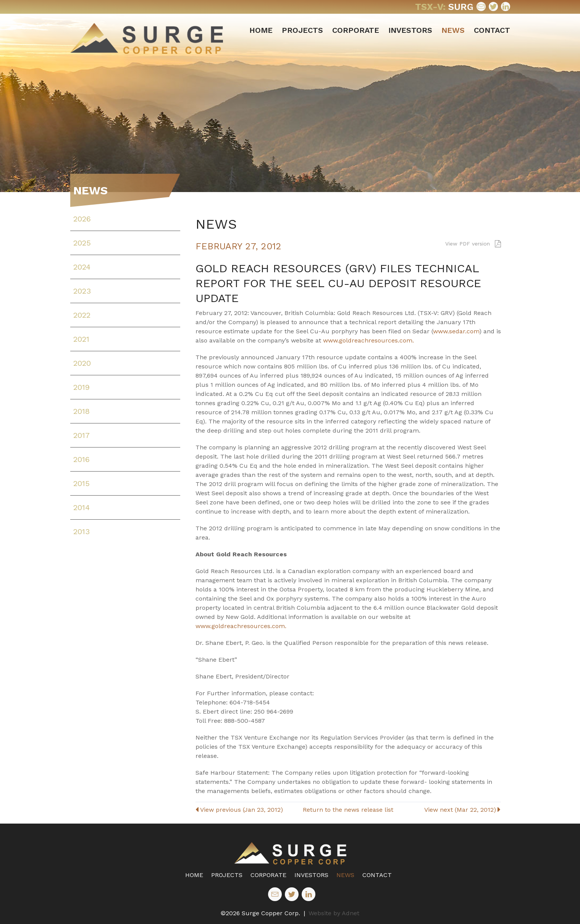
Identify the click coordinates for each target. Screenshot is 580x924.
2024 (82, 267)
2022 (82, 315)
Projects (302, 30)
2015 (82, 483)
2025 (82, 243)
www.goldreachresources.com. (368, 340)
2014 (82, 507)
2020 (82, 363)
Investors (410, 30)
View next (462, 810)
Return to (348, 810)
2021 (81, 339)
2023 (82, 291)
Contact (492, 30)
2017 (82, 435)
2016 (82, 459)
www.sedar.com (456, 331)
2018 (82, 411)
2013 (82, 531)
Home (261, 30)
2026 (82, 219)
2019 (82, 387)
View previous (239, 810)
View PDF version (473, 244)
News (453, 30)
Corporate (356, 30)
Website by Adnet (334, 913)
